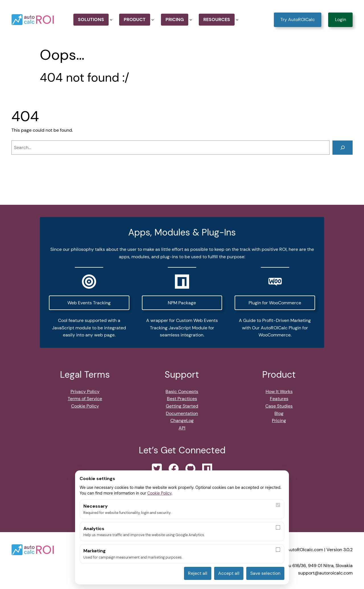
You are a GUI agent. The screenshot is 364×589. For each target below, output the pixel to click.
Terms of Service (85, 399)
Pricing (279, 420)
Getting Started (182, 406)
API (182, 428)
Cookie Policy (85, 406)
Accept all (229, 573)
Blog (279, 413)
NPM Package (182, 303)
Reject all (198, 573)
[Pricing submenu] (191, 20)
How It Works (279, 391)
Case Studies (279, 406)
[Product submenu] (153, 20)
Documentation (182, 413)
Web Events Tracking (89, 303)
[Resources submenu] (237, 20)
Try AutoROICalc (298, 19)
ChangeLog (182, 420)
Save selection (265, 573)
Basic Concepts (182, 391)
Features (279, 399)
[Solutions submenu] (111, 20)
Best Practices (182, 399)
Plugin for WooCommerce (275, 303)
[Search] (343, 147)
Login (341, 19)
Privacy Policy (85, 391)
